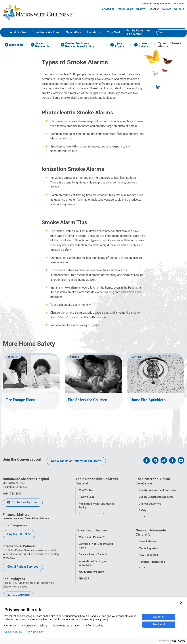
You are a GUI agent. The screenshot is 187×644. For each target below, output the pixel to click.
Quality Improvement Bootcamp (158, 490)
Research (153, 9)
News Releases (148, 544)
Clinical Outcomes (150, 504)
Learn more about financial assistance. (26, 518)
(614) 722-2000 (12, 494)
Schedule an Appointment (156, 4)
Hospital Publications (152, 565)
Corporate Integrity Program (96, 514)
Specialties (74, 32)
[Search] (170, 32)
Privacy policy (36, 632)
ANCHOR (84, 581)
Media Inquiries (148, 551)
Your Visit (114, 32)
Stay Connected (148, 558)
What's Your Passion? (92, 540)
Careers (179, 9)
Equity (143, 517)
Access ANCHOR (19, 595)
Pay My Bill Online (19, 534)
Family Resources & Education (138, 32)
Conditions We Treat (46, 32)
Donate (167, 9)
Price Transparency (15, 525)
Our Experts (146, 571)
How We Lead (87, 497)
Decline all (159, 624)
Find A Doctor (17, 32)
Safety (143, 510)
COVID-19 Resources (91, 588)
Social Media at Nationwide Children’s (76, 461)
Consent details (13, 632)
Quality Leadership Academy (156, 497)
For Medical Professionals (117, 9)
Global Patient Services (23, 567)
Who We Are (86, 490)
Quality (140, 9)
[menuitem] (17, 32)
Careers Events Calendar (94, 557)
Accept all (159, 617)
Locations (94, 32)
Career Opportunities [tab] (91, 533)
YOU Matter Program (91, 575)
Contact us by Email (23, 503)
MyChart (179, 4)
